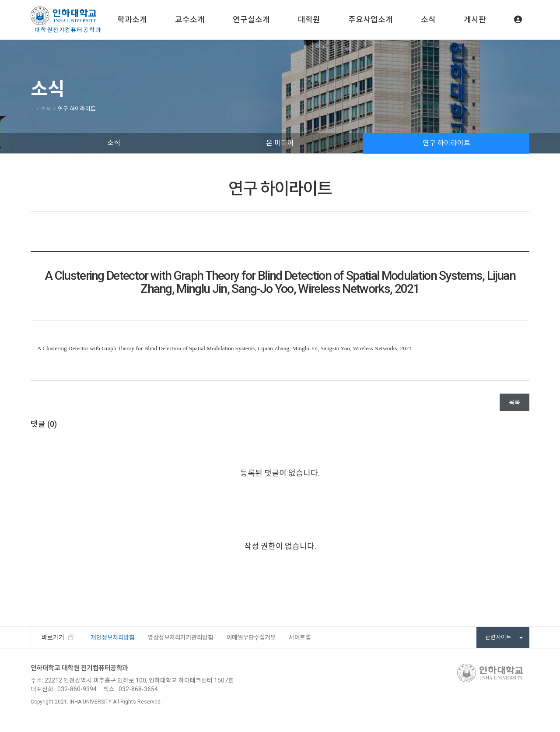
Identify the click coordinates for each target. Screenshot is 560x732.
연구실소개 (251, 19)
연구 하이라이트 (446, 143)
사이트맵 (300, 637)
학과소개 (132, 19)
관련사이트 (504, 637)
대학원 (309, 19)
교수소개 (190, 19)
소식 (428, 19)
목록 (514, 402)
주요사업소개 (371, 19)
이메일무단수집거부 (251, 637)
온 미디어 (280, 143)
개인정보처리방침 (112, 637)
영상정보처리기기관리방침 (180, 637)
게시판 (475, 19)
